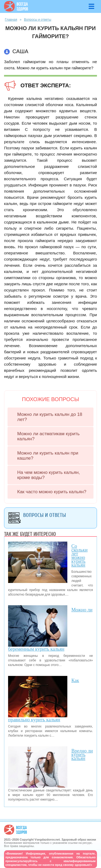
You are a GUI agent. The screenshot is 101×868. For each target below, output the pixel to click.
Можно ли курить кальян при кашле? (48, 456)
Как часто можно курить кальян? (52, 492)
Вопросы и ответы (38, 20)
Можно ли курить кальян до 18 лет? (50, 417)
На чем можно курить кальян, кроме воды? (49, 475)
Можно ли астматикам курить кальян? (48, 436)
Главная (11, 20)
